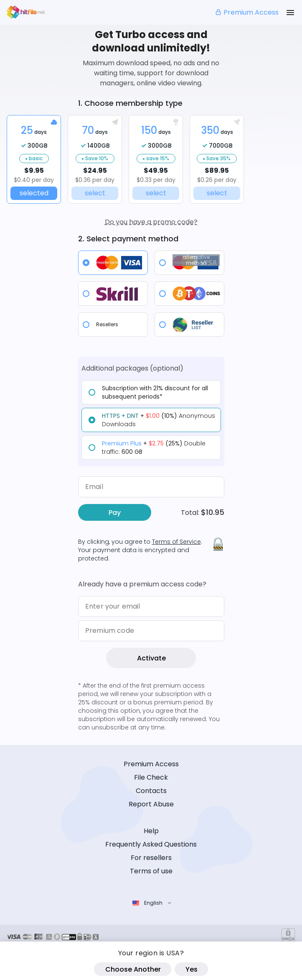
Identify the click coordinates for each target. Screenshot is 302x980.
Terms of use (151, 871)
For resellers (151, 858)
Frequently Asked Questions (151, 844)
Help (151, 831)
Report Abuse (151, 804)
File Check (151, 777)
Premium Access (247, 12)
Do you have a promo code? (151, 222)
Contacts (151, 791)
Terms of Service (176, 542)
